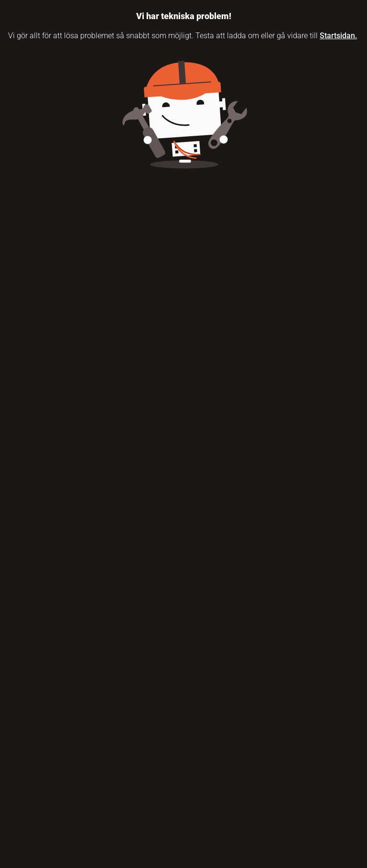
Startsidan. (338, 36)
